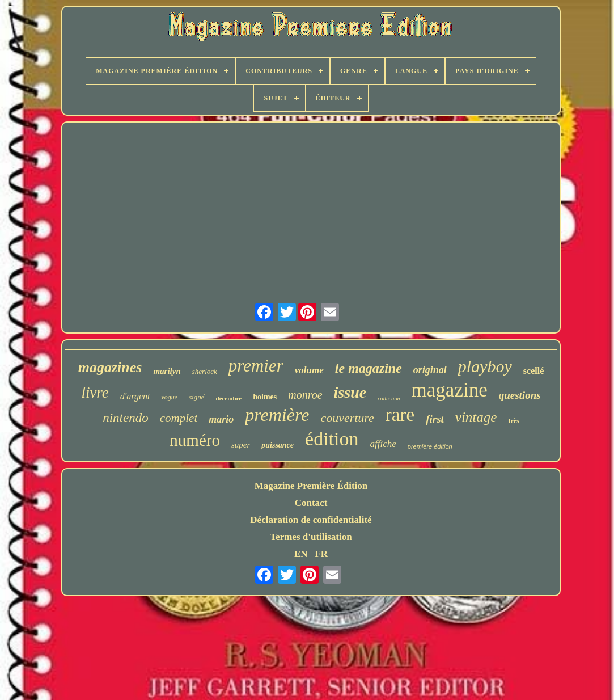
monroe (305, 395)
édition (332, 439)
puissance (278, 445)
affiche (383, 444)
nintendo (126, 418)
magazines (110, 367)
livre (95, 393)
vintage (476, 417)
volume (309, 370)
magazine (450, 390)
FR (321, 554)
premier (256, 366)
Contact (311, 503)
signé (196, 397)
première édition (430, 446)
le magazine (369, 368)
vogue (169, 397)
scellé (533, 371)
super (241, 445)
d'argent (135, 396)
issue (350, 392)
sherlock (205, 371)
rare (400, 415)
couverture (347, 418)
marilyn (167, 371)
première (277, 415)
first (435, 419)
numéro (195, 440)
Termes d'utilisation (311, 537)
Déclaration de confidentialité (311, 520)
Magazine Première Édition (311, 486)
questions (520, 395)
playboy (485, 366)
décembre (229, 398)
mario (221, 419)
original (430, 370)
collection (389, 399)
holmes (265, 397)
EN (301, 554)
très (513, 421)
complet (179, 418)
